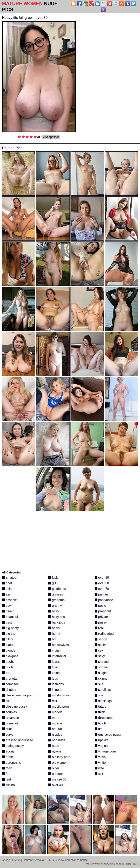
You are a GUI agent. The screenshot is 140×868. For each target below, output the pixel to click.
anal (7, 583)
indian (54, 650)
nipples (55, 735)
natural (55, 729)
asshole (9, 600)
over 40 (55, 785)
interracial (57, 656)
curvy (8, 735)
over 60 (102, 583)
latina (54, 673)
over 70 (102, 589)
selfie (100, 645)
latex (53, 667)
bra (6, 673)
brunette (10, 678)
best (7, 622)
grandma (56, 600)
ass (6, 594)
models (55, 712)
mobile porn (58, 707)
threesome (104, 718)
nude (54, 746)
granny (55, 606)
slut (99, 684)
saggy (101, 639)
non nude (57, 740)
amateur (10, 578)
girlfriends (57, 589)
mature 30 (57, 779)
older (54, 768)
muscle (55, 723)
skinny (101, 678)
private (101, 617)
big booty (10, 628)
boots (8, 667)
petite (100, 606)
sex (99, 650)
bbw (7, 606)
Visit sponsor (51, 137)
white (100, 763)
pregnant (103, 611)
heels (54, 628)
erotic (8, 757)
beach (8, 611)
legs (53, 678)
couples (9, 712)
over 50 (102, 578)
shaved (102, 662)
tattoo (100, 707)
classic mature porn (18, 695)
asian (8, 589)
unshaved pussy (108, 735)
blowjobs (10, 656)
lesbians (56, 684)
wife (99, 768)
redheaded (104, 634)
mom (54, 718)
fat (6, 774)
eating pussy (13, 746)
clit (6, 701)
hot (52, 639)
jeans (54, 662)
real (99, 628)
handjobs (57, 622)
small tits (103, 690)
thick (100, 712)
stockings (103, 701)
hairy (54, 611)
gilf (52, 583)
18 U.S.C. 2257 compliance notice (66, 860)
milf (53, 701)
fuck (53, 578)
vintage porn (105, 751)
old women (58, 763)
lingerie (55, 690)
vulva (100, 757)
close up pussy (14, 707)
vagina (101, 746)
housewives (58, 645)
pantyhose (104, 600)
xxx (99, 774)
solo (99, 695)
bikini (8, 639)
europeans (11, 763)
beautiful (10, 617)
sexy (100, 656)
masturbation (59, 695)
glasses (56, 594)
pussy (101, 622)
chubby (9, 690)
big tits (9, 634)
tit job (100, 723)
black (8, 645)
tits (99, 729)
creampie (10, 718)
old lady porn (59, 757)
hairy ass (56, 617)
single (101, 673)
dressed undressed (18, 740)
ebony (8, 751)
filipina (8, 785)
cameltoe (10, 684)
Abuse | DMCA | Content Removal (23, 860)
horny (54, 634)
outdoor (56, 774)
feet (7, 779)
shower (102, 667)
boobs (8, 662)
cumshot (10, 723)
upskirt (101, 740)
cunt (7, 729)
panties (102, 594)
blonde (9, 650)
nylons (55, 751)
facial (8, 768)
